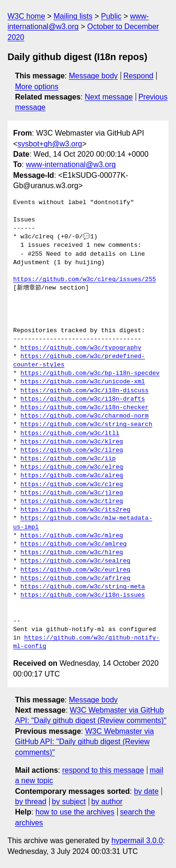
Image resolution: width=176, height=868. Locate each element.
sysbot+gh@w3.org (50, 144)
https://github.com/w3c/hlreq (72, 553)
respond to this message (103, 770)
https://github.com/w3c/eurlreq (76, 570)
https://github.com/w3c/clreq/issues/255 (84, 280)
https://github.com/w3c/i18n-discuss (85, 391)
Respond (138, 76)
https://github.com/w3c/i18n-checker (85, 408)
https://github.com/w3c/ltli (70, 434)
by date (146, 791)
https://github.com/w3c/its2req (76, 510)
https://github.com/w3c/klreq (72, 442)
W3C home (26, 16)
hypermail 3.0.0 (137, 841)
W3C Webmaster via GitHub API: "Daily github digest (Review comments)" (84, 742)
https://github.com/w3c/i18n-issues (83, 595)
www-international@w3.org (71, 164)
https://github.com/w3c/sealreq (76, 561)
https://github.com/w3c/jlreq (72, 493)
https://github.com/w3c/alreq (72, 476)
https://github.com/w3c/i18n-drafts (83, 399)
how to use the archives (75, 812)
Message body (93, 76)
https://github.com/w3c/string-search (87, 425)
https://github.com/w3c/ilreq (72, 450)
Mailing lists (73, 16)
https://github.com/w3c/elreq (72, 467)
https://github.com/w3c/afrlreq (76, 579)
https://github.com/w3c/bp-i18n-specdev (90, 373)
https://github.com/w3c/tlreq (72, 502)
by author (107, 802)
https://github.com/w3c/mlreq (72, 536)
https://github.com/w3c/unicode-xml (83, 382)
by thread (31, 802)
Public (111, 16)
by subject (69, 802)
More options (37, 87)
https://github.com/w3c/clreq (72, 485)
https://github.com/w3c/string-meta (83, 587)
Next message (109, 97)
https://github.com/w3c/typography (81, 348)
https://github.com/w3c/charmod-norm (85, 416)
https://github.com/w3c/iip (68, 459)
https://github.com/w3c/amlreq (74, 544)
